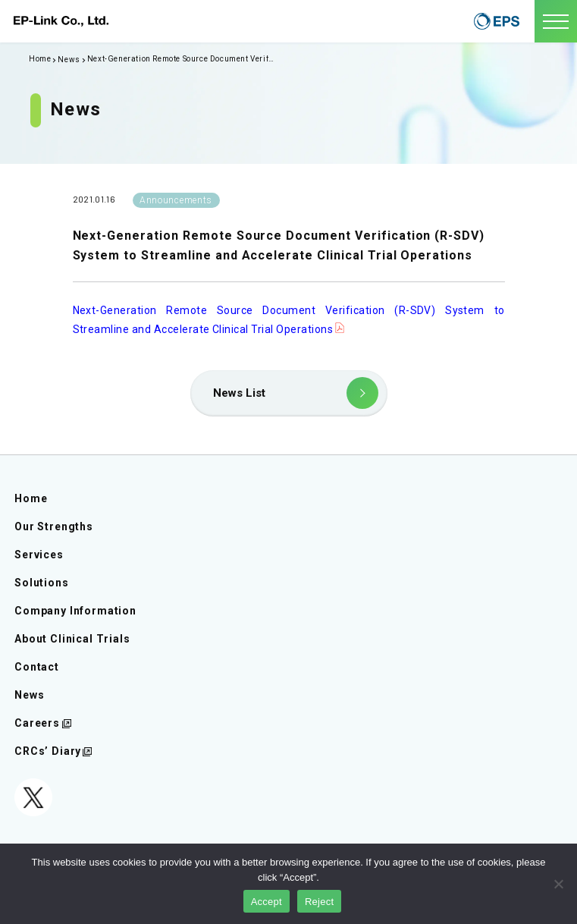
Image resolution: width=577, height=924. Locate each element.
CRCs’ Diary (48, 751)
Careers (37, 723)
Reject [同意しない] (319, 902)
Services (39, 555)
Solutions (42, 583)
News (69, 60)
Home (31, 498)
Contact (37, 667)
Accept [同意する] (267, 902)
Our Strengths (54, 526)
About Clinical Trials (72, 639)
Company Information (75, 611)
